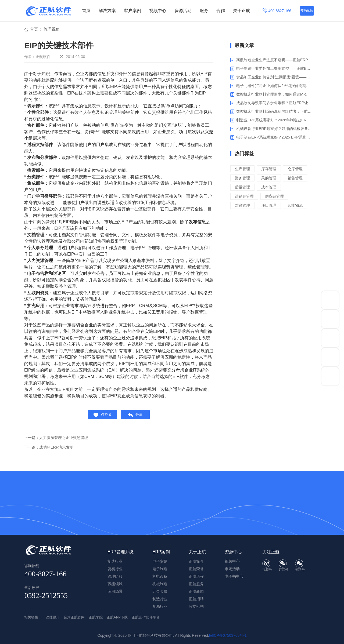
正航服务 (196, 584)
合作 (221, 11)
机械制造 (160, 584)
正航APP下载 (117, 617)
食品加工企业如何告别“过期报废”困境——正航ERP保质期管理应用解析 (274, 78)
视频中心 (158, 11)
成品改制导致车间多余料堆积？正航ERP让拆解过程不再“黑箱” (274, 104)
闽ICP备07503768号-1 (228, 635)
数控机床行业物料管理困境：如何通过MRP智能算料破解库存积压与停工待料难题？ (274, 95)
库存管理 (270, 170)
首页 (86, 11)
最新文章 (244, 46)
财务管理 (270, 179)
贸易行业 (160, 606)
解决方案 (107, 11)
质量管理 (243, 197)
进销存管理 (245, 206)
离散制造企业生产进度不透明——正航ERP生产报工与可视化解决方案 (274, 61)
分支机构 (196, 606)
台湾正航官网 (74, 617)
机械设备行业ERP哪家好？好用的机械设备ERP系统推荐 (274, 129)
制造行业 (160, 599)
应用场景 (115, 591)
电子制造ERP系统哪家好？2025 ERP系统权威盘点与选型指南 (274, 138)
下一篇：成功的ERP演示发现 (51, 450)
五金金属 (160, 591)
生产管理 (243, 170)
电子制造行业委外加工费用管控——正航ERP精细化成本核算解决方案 (274, 69)
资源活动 (183, 11)
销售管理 (270, 188)
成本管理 (270, 197)
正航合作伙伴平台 (146, 617)
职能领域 (115, 584)
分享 (137, 417)
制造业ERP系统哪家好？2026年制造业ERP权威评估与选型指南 (274, 121)
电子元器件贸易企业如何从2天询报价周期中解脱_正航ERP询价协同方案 (274, 86)
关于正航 (242, 11)
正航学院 (96, 617)
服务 (204, 11)
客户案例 (132, 11)
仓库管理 (243, 179)
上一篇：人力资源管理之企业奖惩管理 (58, 441)
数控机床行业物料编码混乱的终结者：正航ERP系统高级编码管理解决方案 (274, 112)
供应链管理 (276, 206)
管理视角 (53, 30)
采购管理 (243, 188)
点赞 (101, 417)
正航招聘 (196, 599)
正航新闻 (196, 591)
